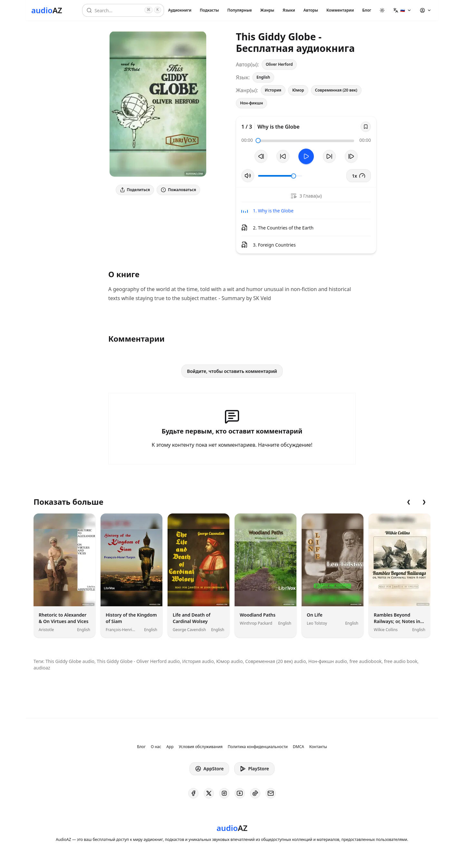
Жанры (267, 10)
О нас (156, 747)
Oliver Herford (279, 64)
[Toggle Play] (306, 156)
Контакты (318, 747)
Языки (289, 10)
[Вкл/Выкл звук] (248, 176)
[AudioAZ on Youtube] (240, 793)
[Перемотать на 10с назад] (283, 156)
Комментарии (340, 10)
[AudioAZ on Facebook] (193, 793)
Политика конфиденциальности (258, 747)
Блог (367, 10)
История (273, 90)
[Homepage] (47, 10)
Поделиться (135, 190)
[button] (402, 10)
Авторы (311, 10)
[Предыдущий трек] (261, 156)
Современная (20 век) (336, 90)
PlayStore (254, 769)
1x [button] (359, 176)
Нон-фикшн (251, 103)
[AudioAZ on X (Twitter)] (209, 793)
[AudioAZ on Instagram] (224, 793)
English (263, 77)
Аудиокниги (180, 10)
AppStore (209, 769)
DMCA (299, 747)
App (170, 747)
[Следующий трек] (351, 156)
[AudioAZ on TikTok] (255, 793)
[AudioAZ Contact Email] (271, 793)
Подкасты (209, 10)
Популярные (239, 10)
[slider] (258, 141)
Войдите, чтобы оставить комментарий (232, 371)
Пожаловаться (178, 190)
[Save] (366, 127)
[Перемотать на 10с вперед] (329, 156)
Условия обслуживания (201, 747)
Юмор (298, 90)
